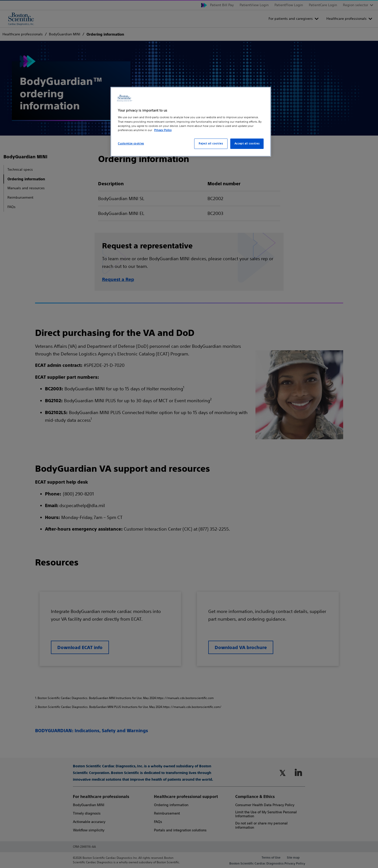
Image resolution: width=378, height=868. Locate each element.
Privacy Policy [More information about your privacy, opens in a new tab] (163, 130)
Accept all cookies (247, 143)
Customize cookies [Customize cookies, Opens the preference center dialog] (131, 143)
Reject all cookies (211, 143)
